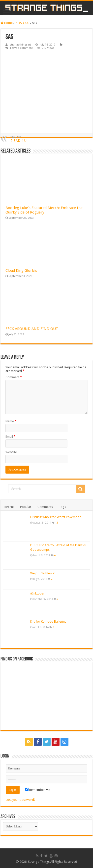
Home (7, 23)
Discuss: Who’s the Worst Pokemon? (56, 517)
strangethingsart (20, 45)
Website (11, 452)
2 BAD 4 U (22, 23)
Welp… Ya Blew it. (43, 573)
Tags (62, 507)
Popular (26, 507)
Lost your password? (21, 800)
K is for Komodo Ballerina (48, 622)
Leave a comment (21, 48)
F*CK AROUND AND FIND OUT (32, 329)
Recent (9, 507)
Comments (45, 507)
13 (57, 523)
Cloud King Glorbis (21, 271)
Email (10, 437)
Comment (14, 377)
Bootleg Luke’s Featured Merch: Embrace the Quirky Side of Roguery (44, 210)
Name (11, 421)
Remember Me (38, 790)
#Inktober (37, 593)
